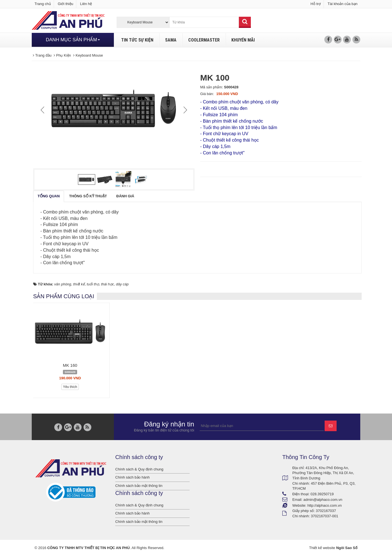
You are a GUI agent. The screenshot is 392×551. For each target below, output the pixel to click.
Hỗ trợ (316, 4)
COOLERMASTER (204, 40)
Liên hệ (86, 4)
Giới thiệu (65, 4)
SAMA (171, 40)
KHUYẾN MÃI (243, 40)
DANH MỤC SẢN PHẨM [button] (73, 40)
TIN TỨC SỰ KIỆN (137, 40)
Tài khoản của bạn (343, 4)
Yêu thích (70, 387)
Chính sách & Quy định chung (139, 469)
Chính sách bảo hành (132, 477)
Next (185, 110)
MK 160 (70, 365)
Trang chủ (43, 4)
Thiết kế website (322, 548)
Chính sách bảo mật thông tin (139, 486)
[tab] (49, 196)
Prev (43, 110)
